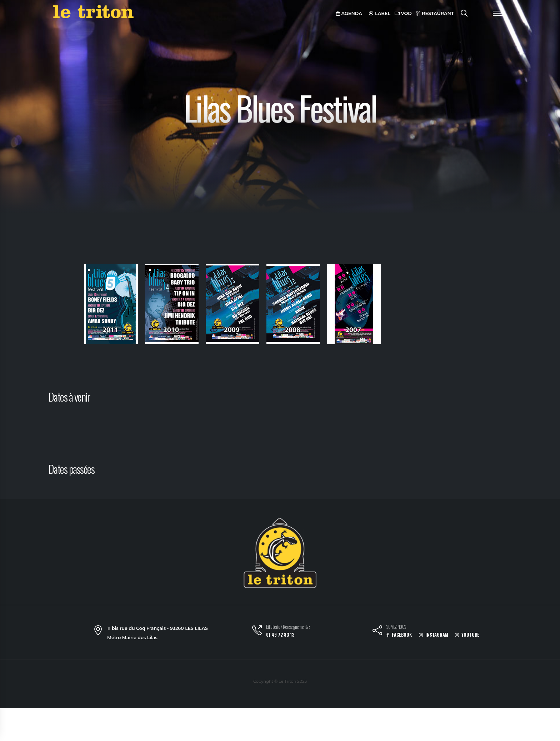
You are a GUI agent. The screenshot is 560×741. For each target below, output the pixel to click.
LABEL (380, 13)
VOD (403, 13)
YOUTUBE (467, 635)
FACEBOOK (399, 635)
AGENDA (349, 13)
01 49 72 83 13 (280, 635)
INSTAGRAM (434, 635)
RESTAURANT (435, 13)
